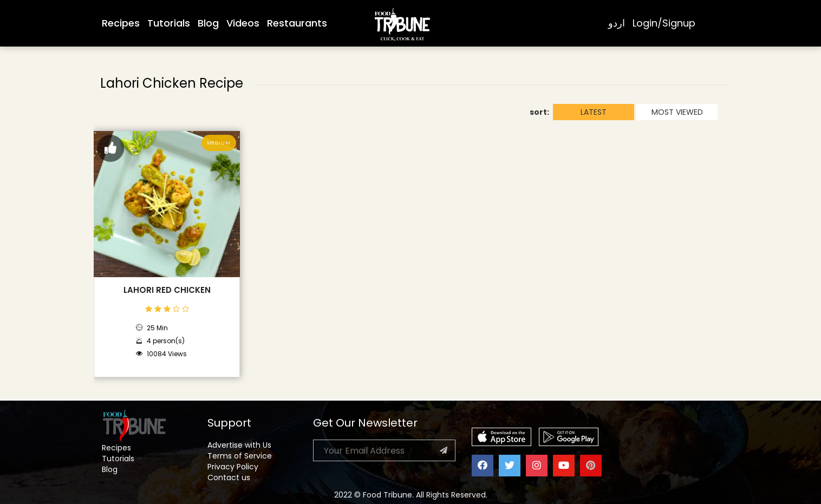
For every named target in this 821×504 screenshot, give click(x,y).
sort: (539, 112)
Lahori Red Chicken (167, 290)
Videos (243, 23)
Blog (208, 23)
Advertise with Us (239, 445)
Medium (219, 143)
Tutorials (169, 23)
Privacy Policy (233, 467)
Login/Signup (664, 23)
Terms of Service (240, 456)
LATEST (594, 112)
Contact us (229, 477)
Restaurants (297, 23)
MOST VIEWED (677, 112)
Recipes (121, 23)
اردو (617, 23)
